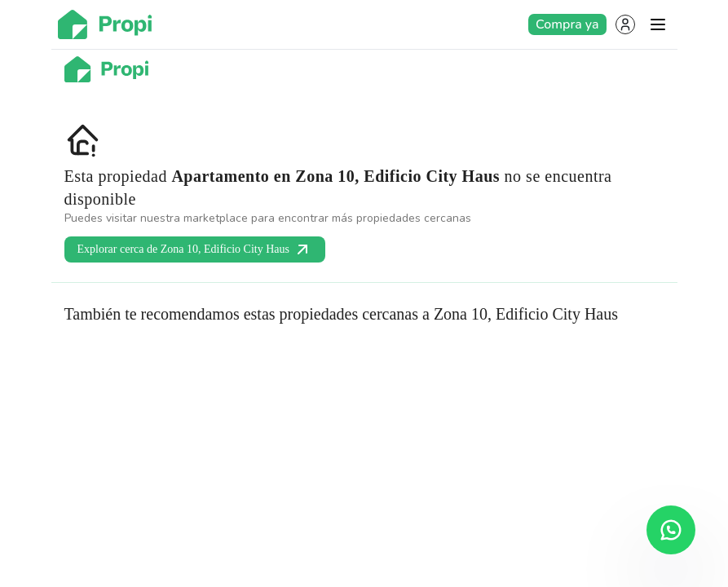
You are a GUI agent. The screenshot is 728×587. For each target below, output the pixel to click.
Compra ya (567, 24)
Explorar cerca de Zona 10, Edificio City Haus (195, 249)
